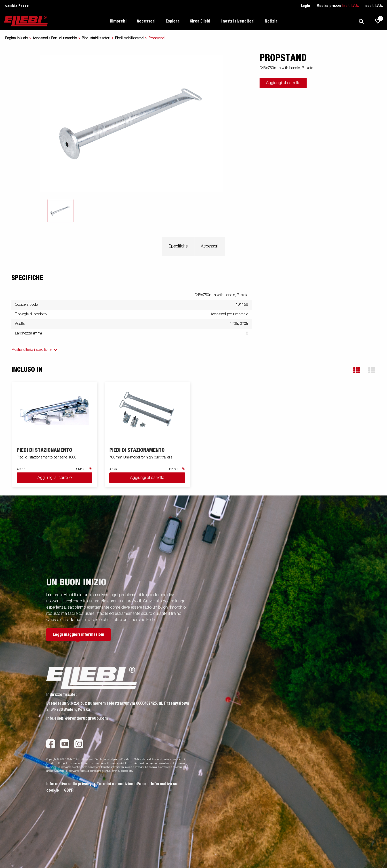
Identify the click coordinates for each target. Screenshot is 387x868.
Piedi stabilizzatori (96, 38)
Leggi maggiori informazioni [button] (78, 634)
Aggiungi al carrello (283, 83)
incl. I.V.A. (351, 6)
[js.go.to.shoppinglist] (378, 21)
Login (305, 6)
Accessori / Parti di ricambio (55, 38)
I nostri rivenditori (237, 21)
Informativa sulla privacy (69, 784)
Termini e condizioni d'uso (122, 784)
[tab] (60, 211)
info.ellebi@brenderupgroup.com (77, 718)
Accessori (146, 21)
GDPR (69, 790)
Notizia (271, 21)
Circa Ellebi (200, 21)
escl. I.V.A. (374, 6)
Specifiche (178, 246)
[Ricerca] (361, 21)
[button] (357, 370)
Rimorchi (118, 21)
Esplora (173, 21)
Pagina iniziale (16, 38)
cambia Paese (17, 6)
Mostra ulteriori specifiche (31, 350)
